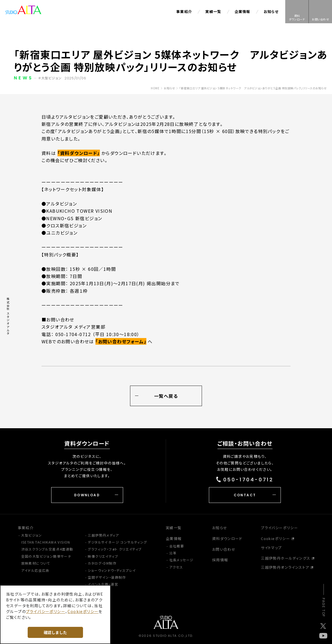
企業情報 (242, 11)
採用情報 (220, 560)
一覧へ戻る (166, 396)
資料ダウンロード (227, 538)
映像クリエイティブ (103, 556)
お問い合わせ (224, 549)
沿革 (173, 553)
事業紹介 (184, 11)
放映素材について (36, 563)
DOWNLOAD (87, 495)
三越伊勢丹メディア (103, 535)
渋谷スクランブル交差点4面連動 (47, 549)
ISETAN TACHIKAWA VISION (46, 542)
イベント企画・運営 (103, 584)
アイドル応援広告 (35, 570)
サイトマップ (271, 548)
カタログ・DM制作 (102, 563)
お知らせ (271, 11)
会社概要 (177, 546)
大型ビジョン (31, 535)
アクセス (176, 567)
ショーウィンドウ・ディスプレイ (112, 570)
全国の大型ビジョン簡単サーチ (46, 556)
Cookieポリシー (275, 538)
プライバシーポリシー (279, 528)
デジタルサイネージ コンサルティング (117, 542)
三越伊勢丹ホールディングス (286, 558)
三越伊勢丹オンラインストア (285, 567)
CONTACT (245, 495)
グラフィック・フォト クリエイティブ (115, 549)
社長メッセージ (181, 560)
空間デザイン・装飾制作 (107, 577)
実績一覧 (213, 11)
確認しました (55, 632)
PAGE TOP (324, 607)
